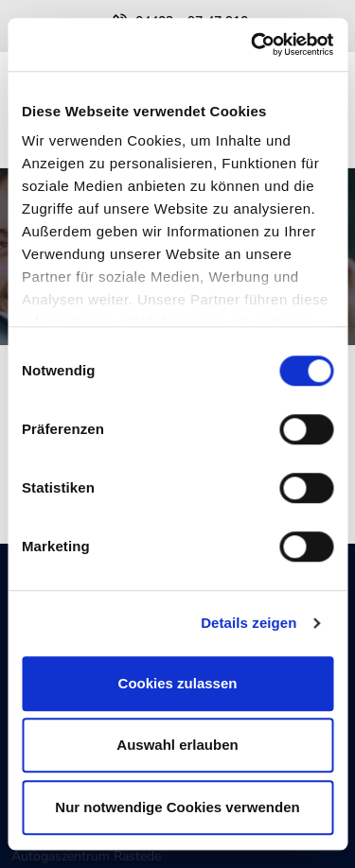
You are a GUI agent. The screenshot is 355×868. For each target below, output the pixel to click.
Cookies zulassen (178, 683)
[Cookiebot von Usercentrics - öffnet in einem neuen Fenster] (253, 44)
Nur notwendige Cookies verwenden (177, 807)
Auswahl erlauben (177, 745)
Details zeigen (248, 623)
